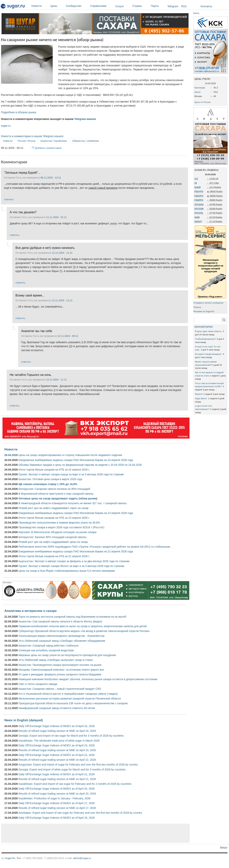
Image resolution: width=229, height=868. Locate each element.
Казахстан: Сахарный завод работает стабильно (49, 646)
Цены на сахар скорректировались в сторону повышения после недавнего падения (70, 455)
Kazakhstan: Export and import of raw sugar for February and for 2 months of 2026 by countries (75, 784)
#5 (196, 183)
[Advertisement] (95, 833)
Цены (57, 6)
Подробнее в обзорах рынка (19, 112)
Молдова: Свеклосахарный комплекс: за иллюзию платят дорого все (61, 670)
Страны (141, 6)
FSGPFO (199, 200)
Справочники (102, 6)
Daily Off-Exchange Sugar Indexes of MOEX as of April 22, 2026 (57, 755)
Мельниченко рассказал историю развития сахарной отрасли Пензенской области (70, 699)
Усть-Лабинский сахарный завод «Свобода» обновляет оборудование (62, 641)
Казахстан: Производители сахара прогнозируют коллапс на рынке (60, 665)
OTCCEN (199, 209)
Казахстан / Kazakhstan (54, 141)
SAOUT (198, 221)
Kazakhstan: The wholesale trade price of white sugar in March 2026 (59, 741)
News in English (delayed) (24, 720)
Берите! (199, 394)
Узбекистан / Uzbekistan (86, 141)
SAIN (197, 217)
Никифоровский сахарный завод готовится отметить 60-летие (57, 708)
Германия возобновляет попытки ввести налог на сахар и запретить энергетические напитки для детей (83, 626)
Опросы (197, 307)
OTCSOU (199, 204)
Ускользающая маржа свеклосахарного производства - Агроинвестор (61, 636)
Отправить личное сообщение (208, 303)
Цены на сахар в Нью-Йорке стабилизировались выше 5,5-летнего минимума (67, 571)
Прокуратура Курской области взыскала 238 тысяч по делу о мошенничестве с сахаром (73, 703)
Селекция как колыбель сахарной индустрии (46, 650)
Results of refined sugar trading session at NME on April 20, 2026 (57, 794)
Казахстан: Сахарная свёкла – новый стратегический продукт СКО (60, 689)
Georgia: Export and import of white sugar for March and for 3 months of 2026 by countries (72, 769)
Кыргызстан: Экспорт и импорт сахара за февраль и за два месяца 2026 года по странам (74, 561)
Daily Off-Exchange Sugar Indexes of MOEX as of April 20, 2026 (57, 789)
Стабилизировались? (206, 339)
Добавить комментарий (48, 148)
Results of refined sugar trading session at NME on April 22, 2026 (57, 760)
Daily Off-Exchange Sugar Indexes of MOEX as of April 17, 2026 (57, 803)
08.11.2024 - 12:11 (51, 178)
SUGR (198, 187)
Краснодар (200, 88)
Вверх (224, 848)
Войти (196, 13)
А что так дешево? (23, 212)
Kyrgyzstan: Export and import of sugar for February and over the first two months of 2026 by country (78, 765)
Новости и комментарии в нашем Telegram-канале (32, 136)
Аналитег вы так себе (37, 331)
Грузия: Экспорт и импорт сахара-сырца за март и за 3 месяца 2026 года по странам (71, 474)
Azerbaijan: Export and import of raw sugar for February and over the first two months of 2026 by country (80, 813)
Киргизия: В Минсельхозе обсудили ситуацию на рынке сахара (57, 532)
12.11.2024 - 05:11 (68, 336)
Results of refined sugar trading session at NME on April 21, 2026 (57, 779)
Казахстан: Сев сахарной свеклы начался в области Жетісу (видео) (60, 621)
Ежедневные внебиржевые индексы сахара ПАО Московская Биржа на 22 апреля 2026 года (76, 551)
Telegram (173, 6)
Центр (198, 92)
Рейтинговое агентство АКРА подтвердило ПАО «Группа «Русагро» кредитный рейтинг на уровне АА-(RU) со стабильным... (95, 547)
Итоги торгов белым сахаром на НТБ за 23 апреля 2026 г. (54, 518)
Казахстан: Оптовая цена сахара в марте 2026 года (50, 479)
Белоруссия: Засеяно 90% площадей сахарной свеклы (52, 537)
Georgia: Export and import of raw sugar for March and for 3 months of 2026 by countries (71, 736)
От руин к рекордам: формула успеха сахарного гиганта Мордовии (60, 674)
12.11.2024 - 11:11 (62, 253)
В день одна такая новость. (209, 331)
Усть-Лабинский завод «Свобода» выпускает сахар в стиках (56, 660)
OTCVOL (199, 213)
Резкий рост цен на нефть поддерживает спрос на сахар (54, 508)
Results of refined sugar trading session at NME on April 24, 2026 (57, 731)
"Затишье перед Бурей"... (22, 173)
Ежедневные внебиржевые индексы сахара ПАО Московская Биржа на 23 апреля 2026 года (76, 513)
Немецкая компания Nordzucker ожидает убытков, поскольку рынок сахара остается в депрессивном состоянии (88, 679)
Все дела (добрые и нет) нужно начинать (45, 248)
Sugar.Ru (10, 858)
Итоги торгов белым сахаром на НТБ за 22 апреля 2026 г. (54, 556)
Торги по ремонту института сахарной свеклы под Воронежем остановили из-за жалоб (72, 617)
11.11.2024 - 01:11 (56, 217)
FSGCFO (199, 196)
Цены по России (202, 102)
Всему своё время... (30, 295)
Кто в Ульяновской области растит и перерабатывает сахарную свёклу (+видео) (68, 694)
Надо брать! (201, 398)
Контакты (206, 6)
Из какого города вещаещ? (209, 354)
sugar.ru (6, 126)
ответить (9, 199)
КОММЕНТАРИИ (204, 327)
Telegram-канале (85, 119)
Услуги (119, 6)
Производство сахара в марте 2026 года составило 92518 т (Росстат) (61, 527)
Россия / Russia (27, 141)
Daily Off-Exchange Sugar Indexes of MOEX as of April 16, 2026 (57, 818)
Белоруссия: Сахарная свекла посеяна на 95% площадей (54, 489)
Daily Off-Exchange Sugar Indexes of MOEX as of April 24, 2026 (57, 726)
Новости (40, 6)
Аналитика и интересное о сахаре (31, 611)
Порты (158, 6)
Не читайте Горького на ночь (30, 375)
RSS (184, 6)
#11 (196, 179)
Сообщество (77, 6)
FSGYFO (199, 191)
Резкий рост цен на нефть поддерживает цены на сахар (53, 542)
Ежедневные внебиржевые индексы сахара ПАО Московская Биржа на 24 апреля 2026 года (76, 460)
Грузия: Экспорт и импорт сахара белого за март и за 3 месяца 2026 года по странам (71, 566)
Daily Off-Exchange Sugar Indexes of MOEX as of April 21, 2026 (57, 774)
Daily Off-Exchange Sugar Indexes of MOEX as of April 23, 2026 (57, 745)
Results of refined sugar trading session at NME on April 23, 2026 (57, 750)
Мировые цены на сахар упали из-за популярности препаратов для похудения (67, 655)
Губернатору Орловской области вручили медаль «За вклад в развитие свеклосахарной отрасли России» (84, 631)
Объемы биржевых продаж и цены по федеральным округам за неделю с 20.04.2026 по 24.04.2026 (80, 465)
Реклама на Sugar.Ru (204, 311)
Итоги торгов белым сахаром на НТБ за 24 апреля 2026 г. (54, 470)
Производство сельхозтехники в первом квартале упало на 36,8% (59, 523)
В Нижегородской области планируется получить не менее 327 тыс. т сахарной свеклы (73, 503)
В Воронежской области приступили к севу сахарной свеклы (56, 494)
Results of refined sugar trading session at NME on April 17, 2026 (57, 808)
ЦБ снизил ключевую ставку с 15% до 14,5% (48, 484)
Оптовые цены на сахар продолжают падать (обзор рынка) (58, 498)
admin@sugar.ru (82, 858)
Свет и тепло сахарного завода (38, 684)
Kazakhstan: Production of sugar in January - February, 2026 (54, 798)
